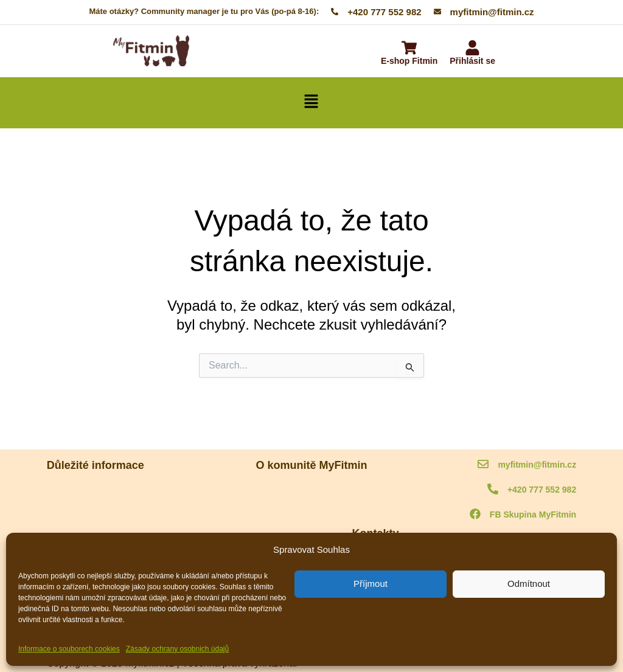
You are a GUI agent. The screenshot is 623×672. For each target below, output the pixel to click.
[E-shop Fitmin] (409, 49)
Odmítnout (529, 584)
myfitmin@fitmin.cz (537, 465)
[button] (311, 103)
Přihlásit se (472, 61)
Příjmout (371, 584)
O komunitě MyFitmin (312, 492)
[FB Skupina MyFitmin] (475, 515)
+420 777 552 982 (542, 490)
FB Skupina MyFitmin (533, 514)
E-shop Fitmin (409, 61)
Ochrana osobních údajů (90, 525)
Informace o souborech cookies (69, 649)
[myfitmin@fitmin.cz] (483, 465)
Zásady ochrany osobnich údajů (177, 649)
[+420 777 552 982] (493, 490)
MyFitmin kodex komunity (92, 492)
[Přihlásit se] (472, 49)
